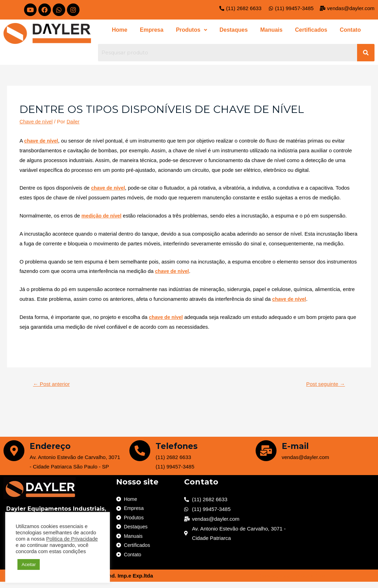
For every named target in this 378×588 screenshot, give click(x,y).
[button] (193, 31)
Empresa (156, 31)
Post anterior (53, 386)
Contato (344, 31)
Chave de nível (37, 124)
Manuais (269, 31)
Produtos (193, 31)
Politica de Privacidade (72, 539)
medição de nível (103, 218)
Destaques (233, 31)
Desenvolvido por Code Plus (291, 582)
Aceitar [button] (29, 564)
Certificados (307, 31)
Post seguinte (324, 386)
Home (126, 31)
